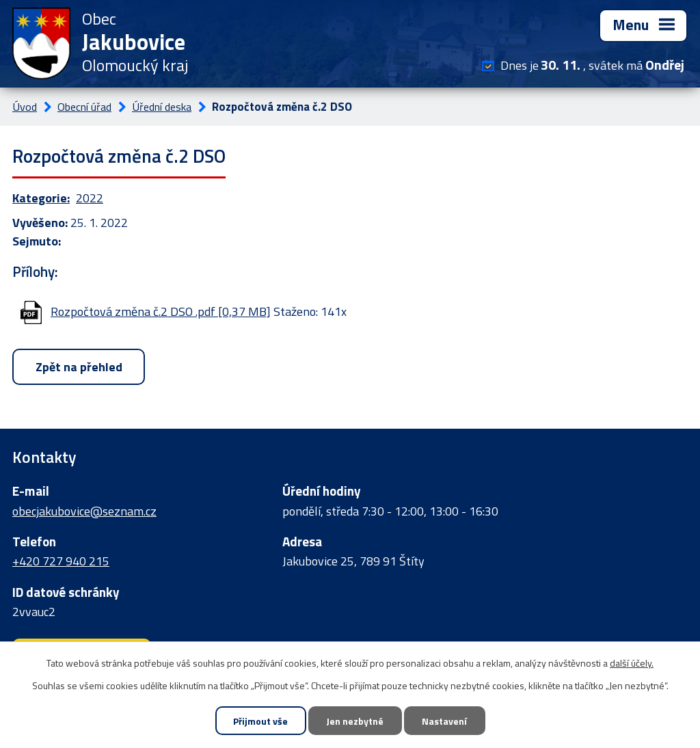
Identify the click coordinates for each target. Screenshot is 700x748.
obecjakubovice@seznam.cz (84, 511)
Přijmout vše (260, 721)
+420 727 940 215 (61, 561)
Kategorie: (41, 198)
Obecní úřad (84, 107)
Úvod (25, 107)
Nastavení (444, 721)
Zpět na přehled (79, 367)
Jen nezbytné (355, 721)
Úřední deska (162, 107)
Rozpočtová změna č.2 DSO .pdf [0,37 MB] (161, 311)
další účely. (632, 663)
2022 (90, 198)
